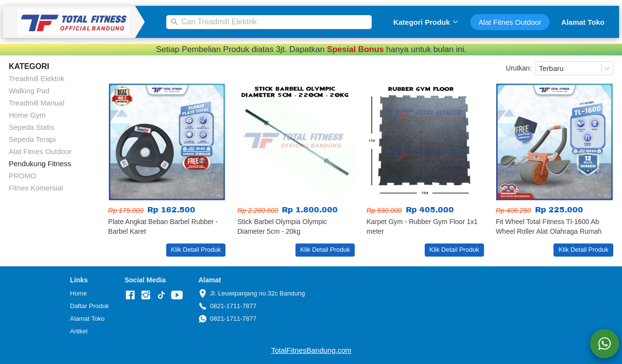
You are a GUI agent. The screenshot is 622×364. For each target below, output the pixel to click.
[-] (130, 295)
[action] (605, 344)
